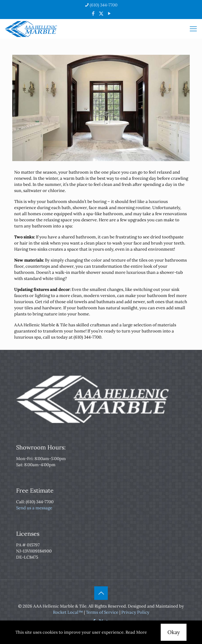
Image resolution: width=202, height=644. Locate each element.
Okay (174, 632)
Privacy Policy (135, 612)
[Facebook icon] (93, 13)
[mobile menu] (193, 29)
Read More (136, 632)
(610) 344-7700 (40, 502)
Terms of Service (102, 612)
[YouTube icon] (109, 13)
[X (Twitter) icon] (101, 13)
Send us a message (34, 508)
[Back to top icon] (101, 593)
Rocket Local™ (68, 612)
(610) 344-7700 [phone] (104, 5)
